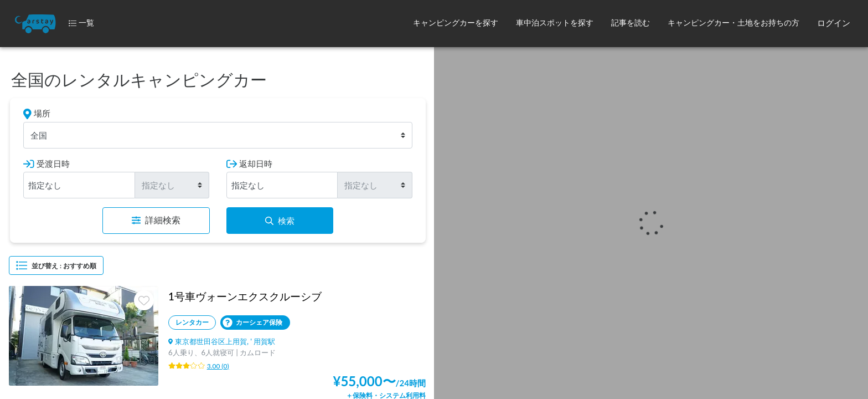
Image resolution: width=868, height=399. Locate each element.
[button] (456, 24)
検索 (280, 221)
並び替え (56, 265)
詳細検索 (156, 220)
